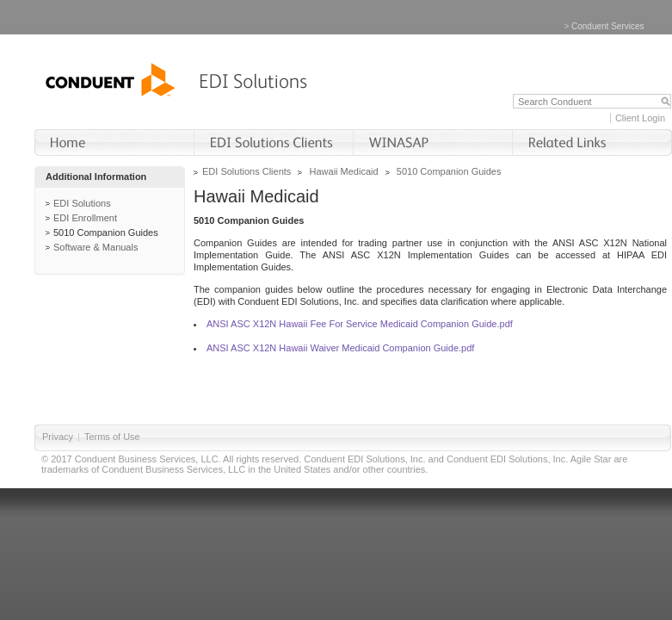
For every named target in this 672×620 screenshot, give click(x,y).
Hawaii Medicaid (344, 171)
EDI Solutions (82, 203)
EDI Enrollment (85, 218)
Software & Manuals (96, 247)
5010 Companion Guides (106, 232)
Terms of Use (112, 437)
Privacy (58, 437)
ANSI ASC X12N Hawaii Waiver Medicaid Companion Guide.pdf (340, 348)
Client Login (640, 118)
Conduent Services (608, 26)
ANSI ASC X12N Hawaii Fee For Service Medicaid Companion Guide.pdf (360, 324)
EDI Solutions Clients (247, 171)
